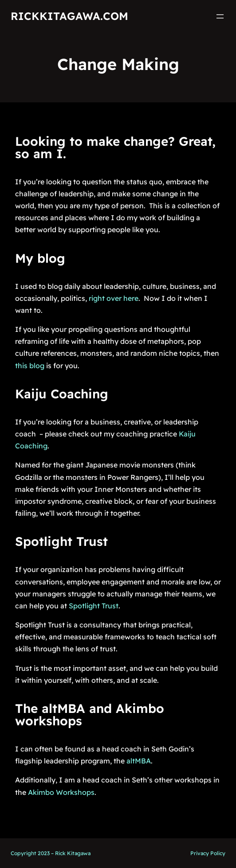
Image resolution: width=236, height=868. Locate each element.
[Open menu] (220, 16)
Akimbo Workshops (61, 792)
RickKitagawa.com (69, 16)
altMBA (139, 761)
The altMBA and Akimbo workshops (90, 714)
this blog (30, 366)
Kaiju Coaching (62, 394)
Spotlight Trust (61, 541)
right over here (114, 298)
